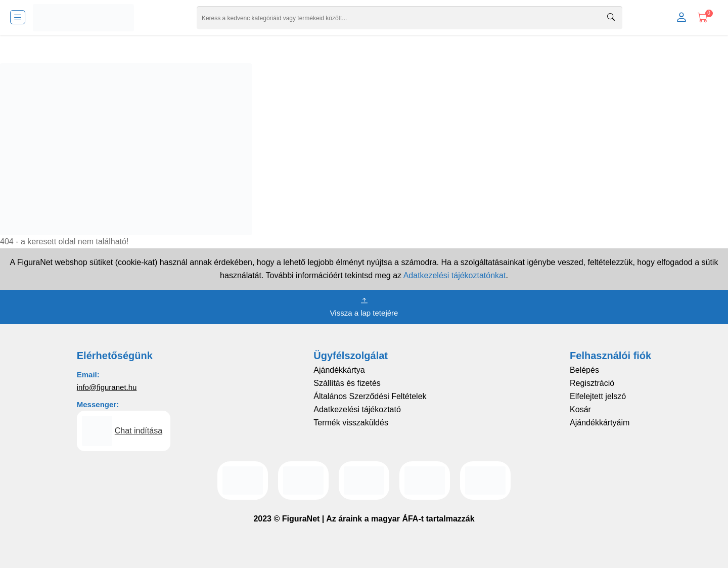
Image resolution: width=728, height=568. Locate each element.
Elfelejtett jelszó (598, 396)
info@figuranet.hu (107, 387)
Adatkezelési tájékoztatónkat (455, 275)
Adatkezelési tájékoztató (357, 409)
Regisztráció (592, 383)
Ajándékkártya (339, 370)
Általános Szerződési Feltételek (370, 396)
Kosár (580, 409)
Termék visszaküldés (351, 423)
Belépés (584, 370)
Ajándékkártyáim (600, 423)
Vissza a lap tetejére (364, 306)
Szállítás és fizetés (347, 383)
